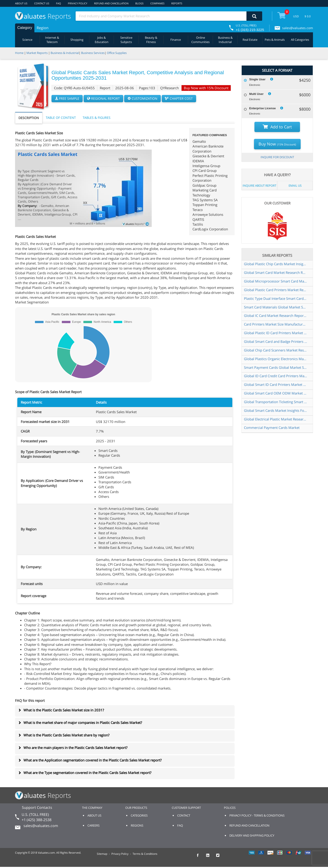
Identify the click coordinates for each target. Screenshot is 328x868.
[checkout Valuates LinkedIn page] (210, 857)
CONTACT (184, 815)
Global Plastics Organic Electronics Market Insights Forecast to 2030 (275, 359)
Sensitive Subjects (126, 40)
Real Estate (250, 40)
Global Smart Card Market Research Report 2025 (275, 272)
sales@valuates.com (298, 28)
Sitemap (102, 854)
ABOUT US (21, 3)
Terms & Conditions (145, 854)
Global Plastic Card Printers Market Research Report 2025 (275, 290)
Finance (176, 40)
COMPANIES (157, 3)
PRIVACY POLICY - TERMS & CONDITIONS (257, 815)
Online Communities (200, 40)
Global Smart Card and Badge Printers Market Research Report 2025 (275, 341)
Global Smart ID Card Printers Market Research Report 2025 (275, 384)
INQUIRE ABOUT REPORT (259, 186)
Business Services (93, 53)
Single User (257, 79)
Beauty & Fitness (151, 40)
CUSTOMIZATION (142, 98)
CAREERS (94, 825)
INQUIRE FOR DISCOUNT (277, 157)
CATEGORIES (139, 815)
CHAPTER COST (179, 98)
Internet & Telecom (52, 40)
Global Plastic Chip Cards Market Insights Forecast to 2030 (275, 264)
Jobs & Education (102, 40)
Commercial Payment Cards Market (272, 428)
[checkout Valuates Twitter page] (220, 857)
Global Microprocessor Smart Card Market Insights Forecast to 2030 (275, 281)
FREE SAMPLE (67, 98)
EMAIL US (295, 186)
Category (25, 28)
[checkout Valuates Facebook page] (200, 857)
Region (43, 28)
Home (19, 53)
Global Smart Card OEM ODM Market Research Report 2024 (275, 393)
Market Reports (37, 53)
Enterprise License (262, 108)
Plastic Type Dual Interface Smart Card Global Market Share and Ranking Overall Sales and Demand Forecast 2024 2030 (275, 298)
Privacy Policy (120, 854)
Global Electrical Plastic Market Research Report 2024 (275, 419)
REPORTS (177, 3)
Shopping (77, 40)
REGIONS (137, 825)
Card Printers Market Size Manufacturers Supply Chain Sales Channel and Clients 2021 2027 (275, 324)
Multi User (256, 94)
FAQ (59, 3)
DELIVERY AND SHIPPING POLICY (252, 835)
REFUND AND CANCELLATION (111, 3)
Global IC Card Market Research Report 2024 (275, 316)
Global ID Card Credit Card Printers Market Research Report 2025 (275, 376)
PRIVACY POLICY (78, 3)
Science (27, 40)
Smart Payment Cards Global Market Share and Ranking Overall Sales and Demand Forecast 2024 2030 (275, 367)
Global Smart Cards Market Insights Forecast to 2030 (275, 410)
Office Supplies (117, 53)
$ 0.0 (308, 16)
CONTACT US (42, 3)
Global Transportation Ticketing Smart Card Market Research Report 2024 (275, 402)
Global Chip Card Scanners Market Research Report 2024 (275, 350)
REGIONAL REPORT (103, 98)
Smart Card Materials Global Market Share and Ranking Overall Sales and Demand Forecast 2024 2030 (275, 307)
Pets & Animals (275, 40)
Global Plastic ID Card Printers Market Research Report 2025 (275, 333)
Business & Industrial (225, 40)
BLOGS (139, 3)
